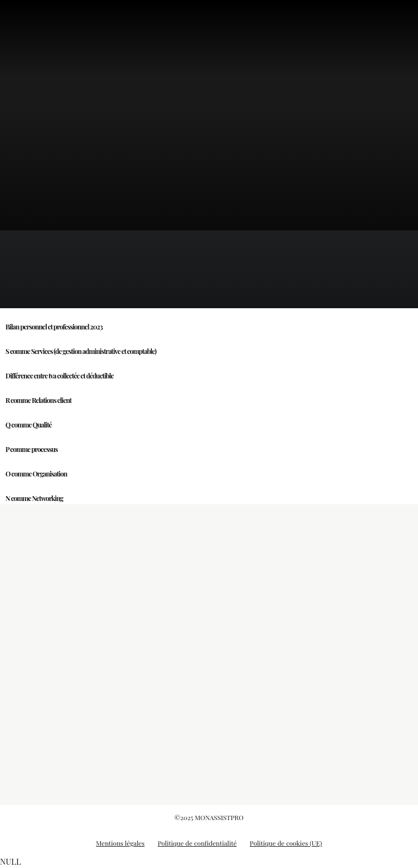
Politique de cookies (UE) (286, 843)
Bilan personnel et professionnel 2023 (54, 327)
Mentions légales (120, 843)
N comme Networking (34, 498)
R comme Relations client (38, 400)
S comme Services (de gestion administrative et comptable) (81, 351)
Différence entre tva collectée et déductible (60, 376)
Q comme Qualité (29, 425)
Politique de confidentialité (197, 843)
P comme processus (32, 449)
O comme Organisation (36, 474)
